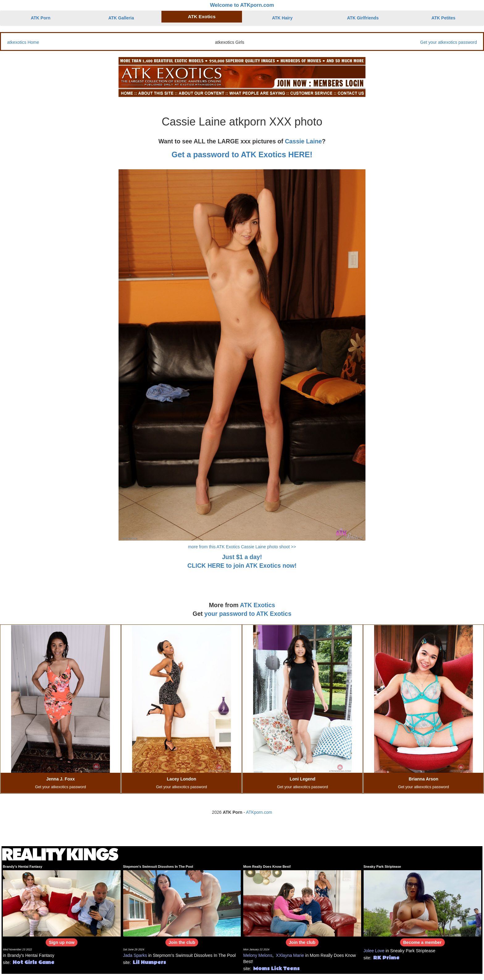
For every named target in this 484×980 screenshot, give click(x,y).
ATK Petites (444, 18)
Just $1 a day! (242, 557)
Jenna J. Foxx (61, 779)
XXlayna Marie (290, 955)
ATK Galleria (121, 18)
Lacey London (182, 779)
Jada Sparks (135, 955)
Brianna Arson (423, 779)
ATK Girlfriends (363, 18)
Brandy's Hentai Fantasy (23, 867)
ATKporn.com (259, 812)
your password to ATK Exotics (248, 614)
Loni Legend (302, 779)
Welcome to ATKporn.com (242, 5)
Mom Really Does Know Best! (267, 867)
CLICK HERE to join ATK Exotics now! (242, 566)
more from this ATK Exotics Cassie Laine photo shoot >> (242, 547)
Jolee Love (374, 951)
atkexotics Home (23, 42)
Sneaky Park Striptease (382, 867)
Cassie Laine (303, 141)
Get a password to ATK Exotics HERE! (242, 154)
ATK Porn (41, 18)
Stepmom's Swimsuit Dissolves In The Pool (158, 867)
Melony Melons (258, 955)
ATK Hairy (282, 18)
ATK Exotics (202, 16)
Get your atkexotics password (449, 42)
